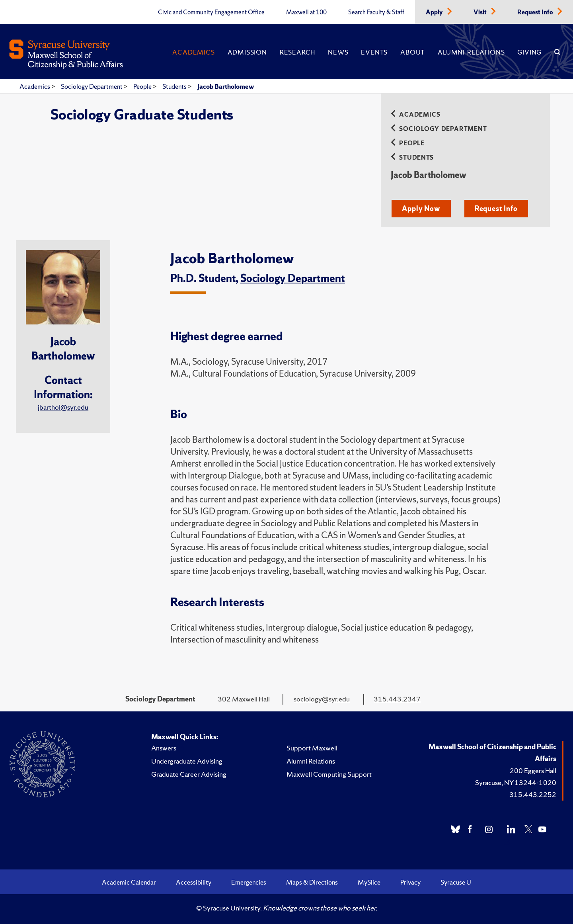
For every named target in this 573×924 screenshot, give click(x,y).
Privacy (410, 882)
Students (175, 86)
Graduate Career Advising (189, 774)
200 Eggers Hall (533, 771)
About (413, 52)
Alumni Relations (471, 52)
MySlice (369, 882)
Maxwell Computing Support (329, 774)
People (143, 86)
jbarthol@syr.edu (63, 407)
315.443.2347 (397, 699)
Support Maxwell (312, 748)
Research (297, 52)
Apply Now (421, 208)
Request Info (536, 12)
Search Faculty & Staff (376, 12)
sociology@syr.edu (322, 699)
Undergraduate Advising (187, 761)
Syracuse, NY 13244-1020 (516, 782)
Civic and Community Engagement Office (211, 12)
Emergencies (249, 882)
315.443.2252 (533, 794)
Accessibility (194, 882)
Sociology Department (92, 86)
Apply (435, 12)
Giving (529, 52)
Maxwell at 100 (306, 12)
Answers (164, 748)
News (338, 52)
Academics (193, 52)
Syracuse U (456, 882)
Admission (247, 52)
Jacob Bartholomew (226, 86)
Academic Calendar (129, 882)
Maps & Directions (312, 882)
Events (374, 52)
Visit (481, 12)
